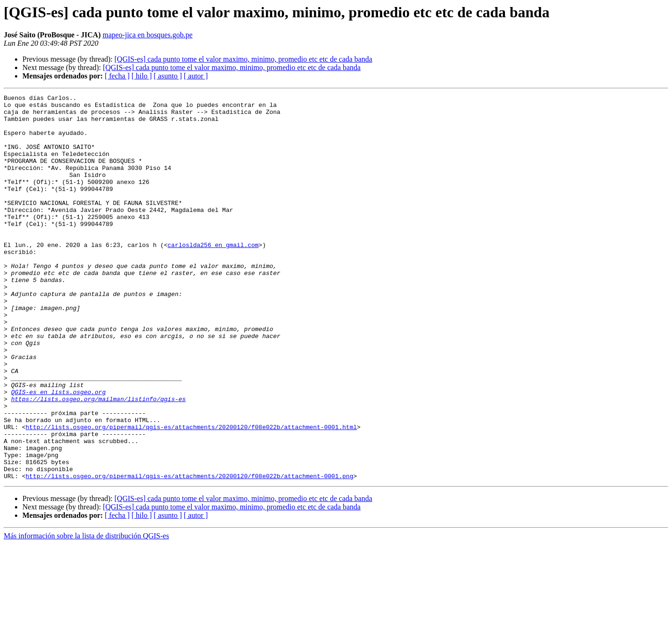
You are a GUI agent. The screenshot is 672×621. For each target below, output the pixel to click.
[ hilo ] (142, 76)
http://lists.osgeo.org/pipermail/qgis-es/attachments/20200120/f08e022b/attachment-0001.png (189, 553)
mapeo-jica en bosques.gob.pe (148, 35)
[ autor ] (196, 76)
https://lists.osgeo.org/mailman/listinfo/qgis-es (98, 460)
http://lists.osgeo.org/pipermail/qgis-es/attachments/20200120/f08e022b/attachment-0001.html (191, 494)
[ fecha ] (117, 76)
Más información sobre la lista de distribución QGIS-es (86, 613)
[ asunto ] (168, 76)
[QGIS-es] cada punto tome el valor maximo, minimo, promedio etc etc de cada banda (243, 59)
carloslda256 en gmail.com (213, 275)
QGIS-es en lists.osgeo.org (59, 452)
